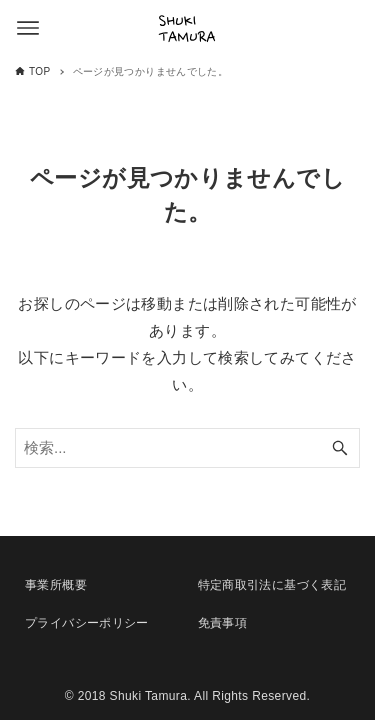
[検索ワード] (187, 448)
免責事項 (223, 623)
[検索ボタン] (340, 448)
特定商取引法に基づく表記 (272, 585)
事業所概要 (56, 585)
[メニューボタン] (28, 28)
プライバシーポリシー (87, 623)
